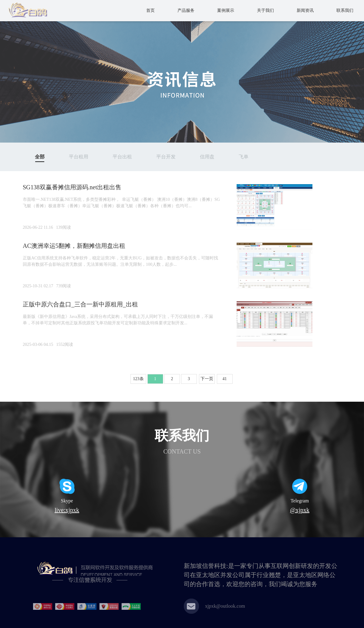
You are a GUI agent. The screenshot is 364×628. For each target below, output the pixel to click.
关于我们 (265, 10)
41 (225, 379)
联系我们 (345, 10)
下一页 (207, 379)
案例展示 (226, 10)
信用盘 (207, 157)
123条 (138, 379)
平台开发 (166, 157)
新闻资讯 (305, 10)
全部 (40, 157)
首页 (150, 10)
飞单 (244, 157)
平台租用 (79, 157)
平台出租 (122, 157)
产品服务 (186, 10)
